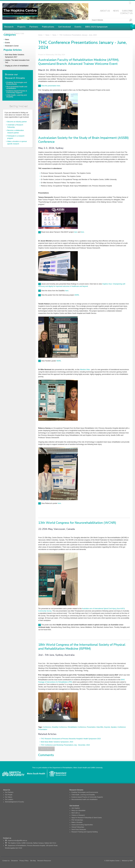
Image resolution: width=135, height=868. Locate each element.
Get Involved (64, 27)
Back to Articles (46, 749)
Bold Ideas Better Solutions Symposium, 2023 (57, 742)
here (76, 232)
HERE (77, 295)
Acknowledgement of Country (15, 802)
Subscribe (127, 11)
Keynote (107, 727)
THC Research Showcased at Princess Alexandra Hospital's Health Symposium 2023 (71, 739)
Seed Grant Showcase (79, 829)
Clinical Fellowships (78, 827)
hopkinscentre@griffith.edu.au (16, 840)
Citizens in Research (78, 815)
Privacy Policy (24, 861)
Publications (48, 27)
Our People (9, 795)
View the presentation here (49, 86)
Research (9, 27)
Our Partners (9, 792)
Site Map (33, 861)
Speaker (114, 727)
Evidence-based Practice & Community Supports (17, 92)
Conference (47, 727)
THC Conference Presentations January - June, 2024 (78, 35)
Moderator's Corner (12, 46)
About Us (105, 11)
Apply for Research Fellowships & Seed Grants (87, 818)
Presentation (91, 727)
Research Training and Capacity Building (85, 832)
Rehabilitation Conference (77, 727)
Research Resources (44, 861)
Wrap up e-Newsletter (78, 810)
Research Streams (76, 790)
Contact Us (126, 13)
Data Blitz (100, 727)
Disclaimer (14, 861)
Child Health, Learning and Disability (17, 96)
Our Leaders (9, 799)
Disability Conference (59, 727)
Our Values (9, 797)
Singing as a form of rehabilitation (17, 66)
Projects (21, 27)
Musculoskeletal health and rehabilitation (17, 87)
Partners (34, 27)
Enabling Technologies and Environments (17, 83)
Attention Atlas (85, 370)
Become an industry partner (17, 122)
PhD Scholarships (77, 820)
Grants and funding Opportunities (82, 825)
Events (78, 27)
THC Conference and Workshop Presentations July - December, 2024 (65, 745)
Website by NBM (127, 861)
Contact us (7, 838)
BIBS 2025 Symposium (96, 27)
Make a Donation (77, 822)
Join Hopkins (76, 808)
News (116, 11)
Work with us (76, 813)
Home (40, 35)
